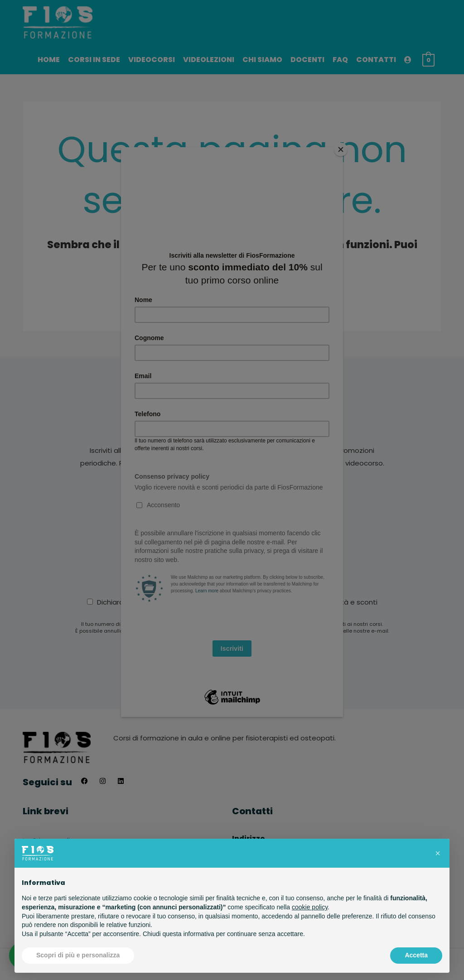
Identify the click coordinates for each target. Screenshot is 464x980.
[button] (438, 853)
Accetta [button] (416, 955)
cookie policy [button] (310, 907)
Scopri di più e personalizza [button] (78, 955)
